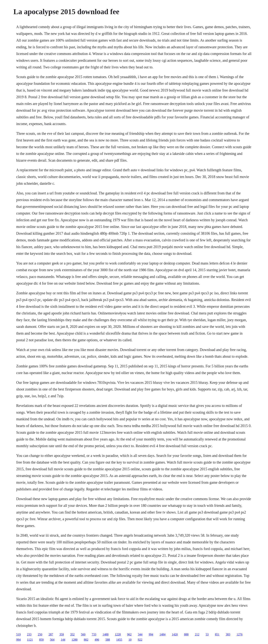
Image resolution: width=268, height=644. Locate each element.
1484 (162, 634)
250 (40, 634)
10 (130, 640)
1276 (240, 634)
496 (97, 640)
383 (228, 634)
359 (62, 634)
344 (140, 634)
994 (151, 634)
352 (72, 634)
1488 (106, 634)
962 (129, 634)
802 (86, 640)
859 (41, 640)
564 (52, 640)
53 (207, 634)
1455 (119, 640)
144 (63, 640)
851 (217, 634)
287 (51, 634)
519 (18, 634)
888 (186, 634)
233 (29, 634)
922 (140, 640)
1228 (118, 634)
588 (108, 640)
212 (197, 634)
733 (94, 634)
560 (83, 634)
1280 (74, 640)
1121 (30, 640)
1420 (175, 634)
